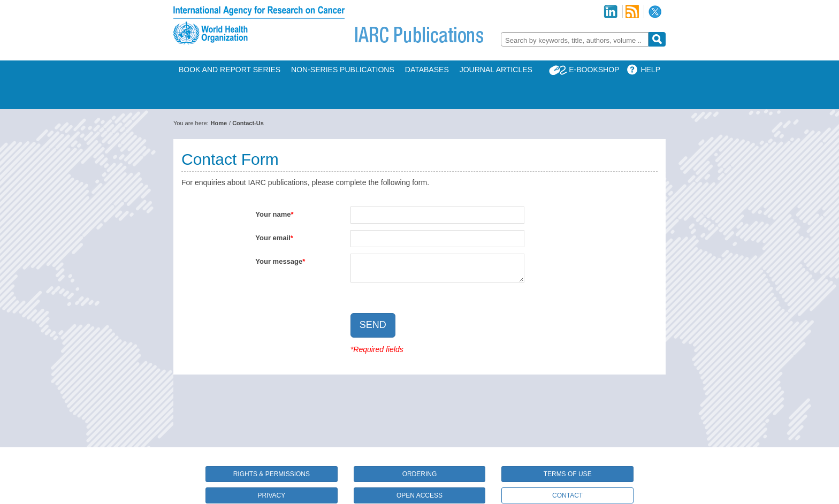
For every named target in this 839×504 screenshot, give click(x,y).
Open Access (419, 495)
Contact (567, 495)
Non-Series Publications (343, 70)
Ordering (420, 474)
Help (650, 70)
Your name (273, 214)
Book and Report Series (230, 70)
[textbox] (575, 40)
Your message (279, 261)
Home (219, 123)
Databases (427, 70)
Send (373, 325)
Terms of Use (568, 474)
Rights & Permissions (272, 474)
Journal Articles (496, 70)
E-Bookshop (594, 70)
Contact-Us (248, 123)
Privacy (271, 495)
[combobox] (575, 39)
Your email (273, 238)
